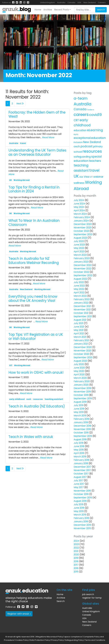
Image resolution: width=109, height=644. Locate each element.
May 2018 (79, 450)
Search (61, 601)
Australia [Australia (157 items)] (83, 104)
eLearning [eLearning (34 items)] (95, 130)
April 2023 (79, 251)
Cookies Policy (22, 640)
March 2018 (80, 457)
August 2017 (80, 477)
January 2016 (81, 521)
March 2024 (80, 214)
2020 (76, 554)
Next (20, 103)
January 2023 (81, 262)
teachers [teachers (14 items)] (95, 161)
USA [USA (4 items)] (81, 177)
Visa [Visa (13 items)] (87, 177)
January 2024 (81, 221)
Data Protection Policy (40, 640)
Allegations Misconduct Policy (49, 637)
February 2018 (81, 460)
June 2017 (79, 484)
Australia (61, 2)
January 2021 (81, 344)
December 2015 (82, 525)
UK (11, 180)
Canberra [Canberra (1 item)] (91, 110)
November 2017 (82, 470)
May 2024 (79, 207)
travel (23, 143)
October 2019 (81, 395)
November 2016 (82, 491)
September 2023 (83, 234)
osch (29, 399)
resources (38, 399)
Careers (102, 2)
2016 (76, 568)
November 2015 (82, 528)
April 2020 (79, 374)
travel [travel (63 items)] (94, 170)
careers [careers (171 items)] (81, 115)
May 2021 (79, 330)
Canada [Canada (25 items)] (80, 109)
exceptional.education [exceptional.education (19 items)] (90, 138)
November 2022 (83, 269)
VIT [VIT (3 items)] (91, 177)
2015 (76, 572)
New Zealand (90, 2)
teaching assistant (54, 399)
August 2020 (80, 361)
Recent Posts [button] (62, 10)
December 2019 (82, 388)
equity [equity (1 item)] (76, 134)
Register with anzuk (19, 614)
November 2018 (82, 429)
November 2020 (83, 351)
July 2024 (79, 200)
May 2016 (79, 511)
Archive (48, 10)
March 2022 (80, 296)
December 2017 (82, 467)
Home (38, 10)
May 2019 (79, 412)
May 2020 (79, 371)
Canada (71, 2)
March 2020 (80, 378)
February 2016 (81, 518)
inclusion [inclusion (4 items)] (78, 142)
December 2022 (83, 265)
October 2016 (81, 494)
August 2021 (80, 320)
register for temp (92, 598)
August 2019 (80, 402)
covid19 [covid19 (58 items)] (95, 115)
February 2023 (82, 258)
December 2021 (82, 306)
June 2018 (79, 446)
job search (88, 594)
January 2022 (81, 303)
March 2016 (80, 515)
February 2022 (82, 299)
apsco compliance (73, 637)
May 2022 (79, 289)
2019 (76, 558)
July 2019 (78, 405)
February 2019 (81, 419)
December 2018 (82, 426)
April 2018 (79, 453)
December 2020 (83, 347)
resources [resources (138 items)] (92, 151)
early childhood (17, 399)
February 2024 (82, 217)
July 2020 (79, 364)
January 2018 (81, 463)
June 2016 (79, 508)
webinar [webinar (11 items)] (98, 177)
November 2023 (83, 228)
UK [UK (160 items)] (76, 176)
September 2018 (83, 436)
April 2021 (79, 333)
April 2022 (79, 292)
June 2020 (79, 368)
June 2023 (79, 245)
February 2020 (82, 381)
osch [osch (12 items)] (77, 146)
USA (79, 2)
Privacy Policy (57, 640)
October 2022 (81, 272)
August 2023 (80, 238)
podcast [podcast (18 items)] (87, 146)
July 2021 (78, 323)
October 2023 (81, 231)
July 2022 (79, 282)
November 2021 (82, 310)
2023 (76, 544)
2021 (76, 551)
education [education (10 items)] (80, 130)
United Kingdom (48, 2)
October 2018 (81, 433)
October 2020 (81, 354)
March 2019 (80, 415)
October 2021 (81, 313)
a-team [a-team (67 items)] (81, 98)
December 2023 (83, 224)
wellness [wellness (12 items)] (79, 183)
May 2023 (79, 248)
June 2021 (79, 327)
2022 (76, 548)
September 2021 (83, 316)
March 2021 (80, 337)
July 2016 (79, 504)
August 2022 (80, 279)
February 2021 (81, 340)
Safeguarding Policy (74, 640)
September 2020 (83, 357)
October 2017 (81, 474)
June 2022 (79, 286)
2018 (76, 561)
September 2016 (83, 498)
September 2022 (83, 275)
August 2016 (80, 501)
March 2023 (80, 255)
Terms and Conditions (95, 640)
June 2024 (79, 204)
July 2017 (79, 480)
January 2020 (81, 385)
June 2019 (79, 409)
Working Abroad (22, 180)
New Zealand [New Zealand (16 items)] (92, 142)
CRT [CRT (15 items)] (76, 120)
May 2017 (79, 487)
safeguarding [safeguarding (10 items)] (82, 157)
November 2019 (82, 392)
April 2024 (79, 210)
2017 (76, 565)
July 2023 (79, 241)
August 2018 (80, 439)
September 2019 (83, 398)
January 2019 (81, 422)
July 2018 (79, 443)
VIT (11, 365)
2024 (76, 541)
